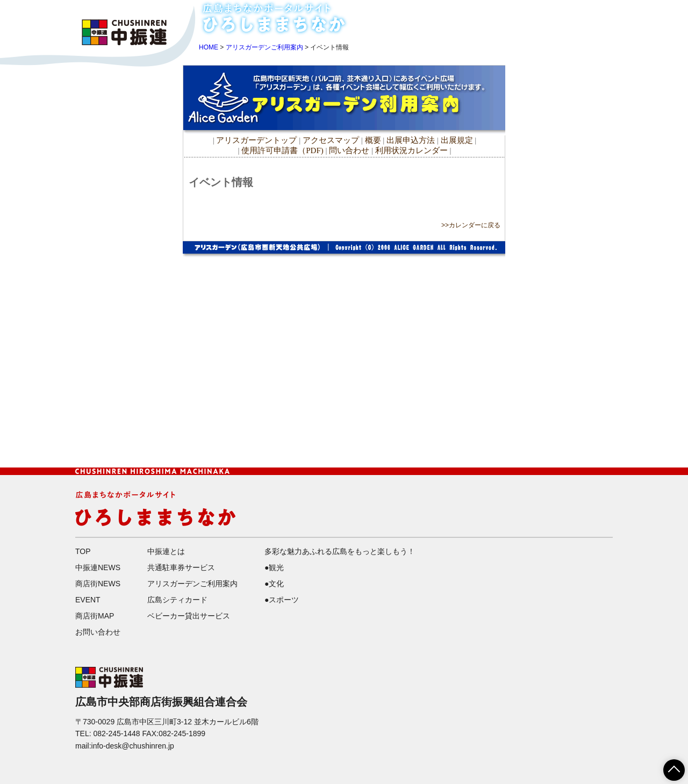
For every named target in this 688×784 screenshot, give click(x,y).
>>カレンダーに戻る (471, 225)
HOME (461, 12)
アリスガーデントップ (256, 140)
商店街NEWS (574, 12)
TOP (83, 551)
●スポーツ (282, 600)
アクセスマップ (332, 140)
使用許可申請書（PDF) (282, 150)
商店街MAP (514, 26)
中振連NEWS (511, 12)
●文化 (274, 584)
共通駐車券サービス (181, 567)
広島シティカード (177, 600)
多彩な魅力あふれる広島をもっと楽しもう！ (340, 551)
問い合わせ (349, 150)
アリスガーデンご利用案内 (264, 47)
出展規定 (457, 140)
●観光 (274, 567)
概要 (373, 140)
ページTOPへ (668, 766)
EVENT (466, 26)
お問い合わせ (574, 26)
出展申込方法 (411, 140)
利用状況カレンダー (411, 150)
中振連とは (166, 551)
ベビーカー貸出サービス (189, 616)
